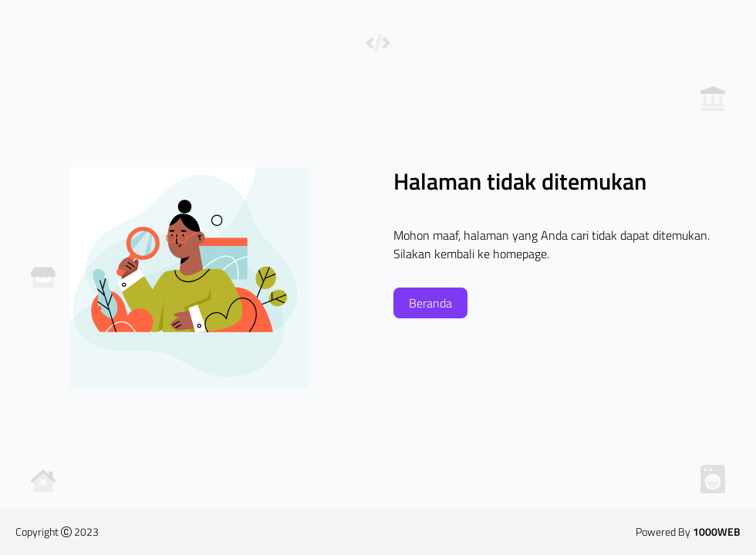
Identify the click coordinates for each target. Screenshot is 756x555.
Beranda (430, 303)
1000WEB (717, 531)
